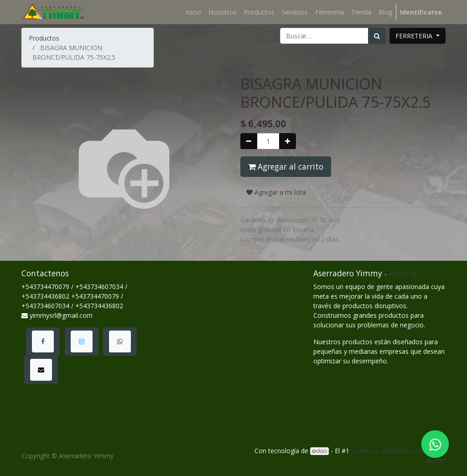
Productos (44, 38)
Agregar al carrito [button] (286, 166)
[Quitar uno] (249, 141)
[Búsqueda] (377, 36)
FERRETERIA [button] (415, 36)
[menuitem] (193, 12)
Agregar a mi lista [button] (276, 192)
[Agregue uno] (288, 141)
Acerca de (403, 274)
